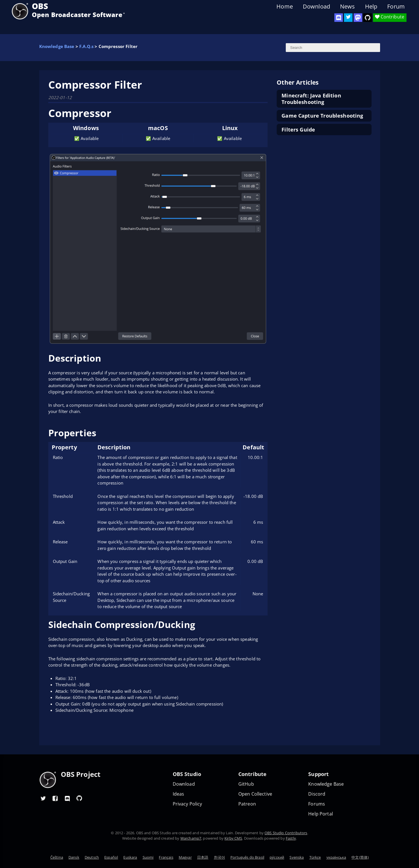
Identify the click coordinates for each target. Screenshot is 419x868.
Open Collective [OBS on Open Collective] (255, 794)
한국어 (219, 857)
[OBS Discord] (339, 18)
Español (111, 857)
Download (316, 7)
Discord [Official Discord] (317, 794)
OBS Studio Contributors (286, 833)
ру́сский (277, 857)
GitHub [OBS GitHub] (246, 784)
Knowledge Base (57, 46)
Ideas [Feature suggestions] (179, 794)
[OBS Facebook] (55, 798)
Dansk (74, 857)
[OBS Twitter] (348, 18)
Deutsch (92, 857)
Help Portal (321, 814)
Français (166, 857)
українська (336, 857)
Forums (317, 804)
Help (371, 7)
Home (285, 7)
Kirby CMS (233, 838)
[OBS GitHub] (79, 798)
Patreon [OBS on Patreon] (247, 804)
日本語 (203, 857)
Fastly (291, 838)
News (348, 7)
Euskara (130, 857)
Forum (396, 7)
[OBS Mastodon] (358, 18)
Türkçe (315, 857)
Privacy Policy (187, 804)
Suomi (148, 857)
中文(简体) (360, 857)
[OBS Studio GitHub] (368, 18)
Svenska (297, 857)
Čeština (57, 857)
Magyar (185, 857)
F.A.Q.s (86, 46)
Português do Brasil (247, 857)
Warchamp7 (191, 838)
